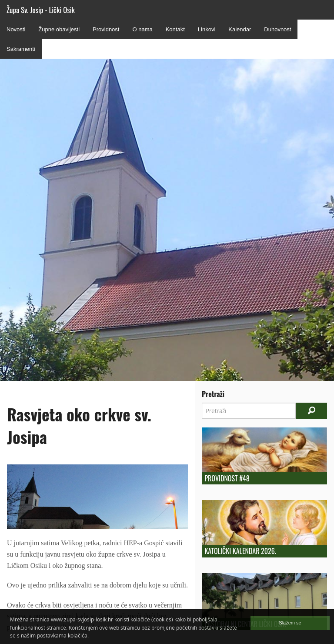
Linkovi (207, 29)
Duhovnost (277, 29)
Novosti (16, 29)
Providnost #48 (227, 478)
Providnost (106, 29)
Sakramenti (21, 49)
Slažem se (290, 623)
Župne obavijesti (59, 29)
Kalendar (240, 29)
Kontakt (175, 29)
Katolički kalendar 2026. (240, 551)
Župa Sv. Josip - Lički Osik (41, 10)
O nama (142, 29)
